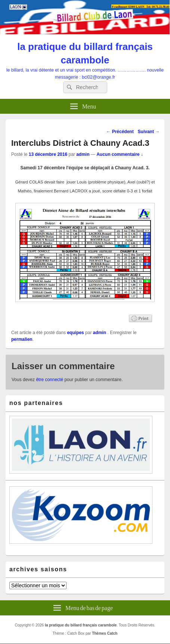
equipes (75, 333)
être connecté (50, 380)
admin (83, 154)
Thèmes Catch (105, 633)
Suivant (149, 132)
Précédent (120, 132)
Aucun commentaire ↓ (120, 154)
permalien (22, 339)
